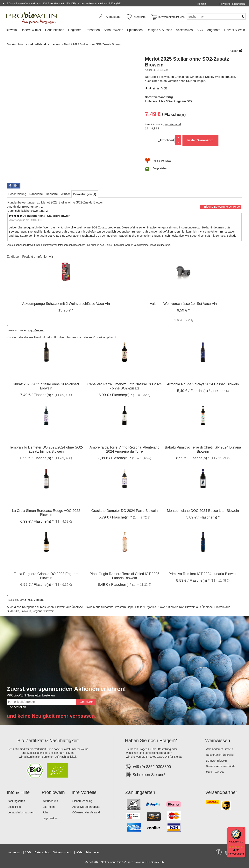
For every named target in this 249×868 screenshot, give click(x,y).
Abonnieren (86, 702)
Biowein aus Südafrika (99, 607)
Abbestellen (18, 707)
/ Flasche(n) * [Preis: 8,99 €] (193, 458)
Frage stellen (160, 168)
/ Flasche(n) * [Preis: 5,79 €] (115, 517)
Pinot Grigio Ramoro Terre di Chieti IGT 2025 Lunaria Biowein (125, 576)
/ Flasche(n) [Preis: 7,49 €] (165, 114)
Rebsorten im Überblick (220, 755)
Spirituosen (135, 30)
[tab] (17, 194)
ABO (200, 30)
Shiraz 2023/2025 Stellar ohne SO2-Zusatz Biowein (46, 386)
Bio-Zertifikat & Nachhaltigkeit (48, 740)
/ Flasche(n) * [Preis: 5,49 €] (194, 391)
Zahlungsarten (16, 801)
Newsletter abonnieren (232, 4)
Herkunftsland (55, 30)
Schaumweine (114, 30)
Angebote (214, 30)
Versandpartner (221, 792)
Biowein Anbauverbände (221, 766)
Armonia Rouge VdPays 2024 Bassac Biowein (203, 384)
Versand (175, 124)
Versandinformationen (21, 812)
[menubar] (125, 31)
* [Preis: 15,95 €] (66, 310)
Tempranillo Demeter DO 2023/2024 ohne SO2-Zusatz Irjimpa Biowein (46, 449)
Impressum (15, 852)
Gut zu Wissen (215, 772)
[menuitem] (11, 30)
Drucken (233, 51)
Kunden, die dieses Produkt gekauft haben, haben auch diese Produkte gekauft (61, 337)
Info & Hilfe (18, 792)
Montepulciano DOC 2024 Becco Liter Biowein (203, 511)
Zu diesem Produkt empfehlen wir (30, 257)
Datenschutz (43, 852)
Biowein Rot (176, 607)
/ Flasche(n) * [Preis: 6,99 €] (115, 395)
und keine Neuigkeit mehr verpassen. (52, 716)
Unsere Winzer (31, 30)
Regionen (75, 30)
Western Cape (124, 607)
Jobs (45, 812)
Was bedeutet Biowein (220, 749)
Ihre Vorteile (84, 792)
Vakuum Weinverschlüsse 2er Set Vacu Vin (183, 304)
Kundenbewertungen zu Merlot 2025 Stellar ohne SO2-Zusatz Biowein (56, 202)
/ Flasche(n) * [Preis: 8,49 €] (114, 584)
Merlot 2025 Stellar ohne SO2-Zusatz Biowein (187, 62)
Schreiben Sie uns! (149, 775)
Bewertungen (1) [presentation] (85, 194)
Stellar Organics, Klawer (151, 607)
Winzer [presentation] (65, 194)
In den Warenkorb (200, 140)
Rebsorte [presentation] (52, 194)
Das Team (49, 807)
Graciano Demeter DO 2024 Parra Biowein (124, 511)
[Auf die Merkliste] (158, 161)
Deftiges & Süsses (159, 30)
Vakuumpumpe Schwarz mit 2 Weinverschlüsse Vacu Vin (66, 304)
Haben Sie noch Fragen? (151, 740)
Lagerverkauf (50, 818)
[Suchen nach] (213, 16)
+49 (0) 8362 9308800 (148, 767)
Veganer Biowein (44, 611)
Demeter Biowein (216, 761)
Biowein (11, 30)
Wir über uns (50, 801)
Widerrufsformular (87, 852)
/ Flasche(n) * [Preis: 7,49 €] (37, 395)
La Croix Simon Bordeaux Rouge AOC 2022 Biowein (46, 513)
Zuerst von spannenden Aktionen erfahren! (66, 689)
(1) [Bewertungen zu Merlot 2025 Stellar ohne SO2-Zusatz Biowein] (156, 88)
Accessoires (184, 30)
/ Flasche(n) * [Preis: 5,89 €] (203, 517)
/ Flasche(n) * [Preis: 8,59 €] (193, 580)
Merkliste (140, 17)
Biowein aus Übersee (69, 607)
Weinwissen (218, 740)
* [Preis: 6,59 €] (183, 310)
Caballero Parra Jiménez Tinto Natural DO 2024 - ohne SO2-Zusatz (124, 386)
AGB (28, 852)
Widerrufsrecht (63, 852)
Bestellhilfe (14, 807)
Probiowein (53, 792)
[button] (14, 186)
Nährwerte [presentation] (36, 194)
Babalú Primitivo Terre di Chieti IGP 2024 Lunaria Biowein (203, 449)
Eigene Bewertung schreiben (223, 207)
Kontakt (202, 4)
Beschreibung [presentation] (17, 194)
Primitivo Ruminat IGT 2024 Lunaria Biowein (203, 574)
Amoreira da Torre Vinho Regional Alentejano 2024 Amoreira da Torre (124, 449)
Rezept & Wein (235, 30)
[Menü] (243, 830)
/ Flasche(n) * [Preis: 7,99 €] (114, 458)
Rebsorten (93, 30)
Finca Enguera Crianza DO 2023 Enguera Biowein (46, 576)
